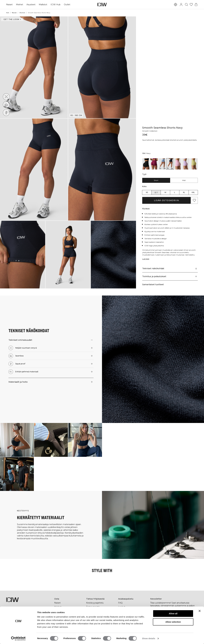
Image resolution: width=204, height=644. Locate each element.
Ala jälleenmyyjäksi (128, 615)
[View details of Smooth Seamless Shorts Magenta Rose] (154, 164)
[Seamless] (6, 105)
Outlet (66, 5)
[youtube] (177, 624)
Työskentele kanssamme (98, 619)
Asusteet (30, 5)
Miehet (19, 5)
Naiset (9, 5)
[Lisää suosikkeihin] (194, 200)
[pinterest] (165, 624)
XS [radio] (147, 192)
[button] (34, 67)
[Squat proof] (6, 113)
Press (89, 615)
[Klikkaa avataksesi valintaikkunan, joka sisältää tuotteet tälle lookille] (17, 440)
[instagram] (159, 624)
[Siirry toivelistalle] (191, 5)
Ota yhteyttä (124, 611)
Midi (184, 180)
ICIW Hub (55, 5)
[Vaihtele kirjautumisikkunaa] (181, 5)
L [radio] (175, 192)
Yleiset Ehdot (125, 623)
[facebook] (152, 624)
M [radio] (165, 192)
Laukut (122, 607)
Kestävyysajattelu (95, 603)
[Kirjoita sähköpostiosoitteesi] (170, 616)
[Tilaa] (194, 616)
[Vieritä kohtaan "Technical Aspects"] (170, 268)
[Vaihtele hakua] (186, 5)
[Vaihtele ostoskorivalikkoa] (196, 5)
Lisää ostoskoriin (166, 200)
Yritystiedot (92, 611)
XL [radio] (184, 192)
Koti (8, 13)
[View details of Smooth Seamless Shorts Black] (146, 164)
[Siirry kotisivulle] (102, 5)
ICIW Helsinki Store (64, 615)
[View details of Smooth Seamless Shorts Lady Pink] (178, 164)
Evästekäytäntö (126, 627)
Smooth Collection (150, 129)
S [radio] (156, 192)
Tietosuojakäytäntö (128, 619)
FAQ (120, 603)
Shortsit (22, 13)
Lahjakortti (60, 611)
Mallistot (42, 5)
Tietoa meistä (93, 607)
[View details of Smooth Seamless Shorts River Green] (194, 164)
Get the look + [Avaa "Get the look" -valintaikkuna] (12, 19)
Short (156, 180)
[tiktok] (171, 624)
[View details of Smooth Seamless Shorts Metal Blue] (162, 164)
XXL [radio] (193, 192)
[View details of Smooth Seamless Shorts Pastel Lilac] (186, 164)
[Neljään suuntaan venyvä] (6, 97)
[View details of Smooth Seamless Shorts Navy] (170, 164)
